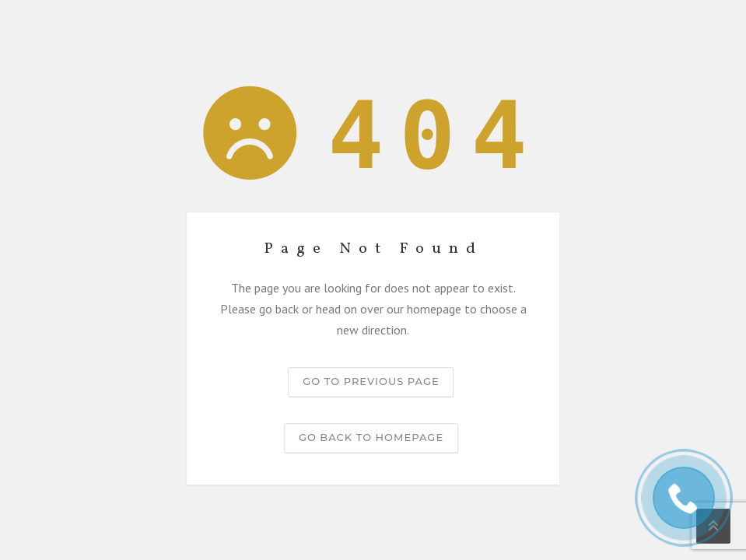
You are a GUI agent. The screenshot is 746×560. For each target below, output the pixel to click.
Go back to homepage (371, 437)
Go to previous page (371, 381)
